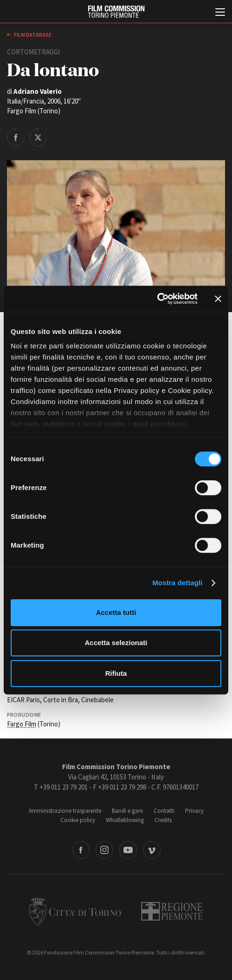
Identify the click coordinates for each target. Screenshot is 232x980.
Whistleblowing (125, 820)
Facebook (81, 850)
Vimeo (152, 850)
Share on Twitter (38, 137)
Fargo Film (22, 724)
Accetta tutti (116, 612)
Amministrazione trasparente (65, 811)
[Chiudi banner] (218, 299)
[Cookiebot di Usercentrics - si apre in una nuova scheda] (157, 299)
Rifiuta (116, 673)
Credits (163, 820)
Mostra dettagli (177, 583)
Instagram (104, 850)
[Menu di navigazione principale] (220, 13)
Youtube (128, 850)
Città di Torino (75, 911)
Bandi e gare (127, 811)
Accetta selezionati (116, 643)
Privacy (194, 811)
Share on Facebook (16, 137)
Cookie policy (78, 820)
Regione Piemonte (172, 911)
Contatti (164, 811)
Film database (32, 35)
